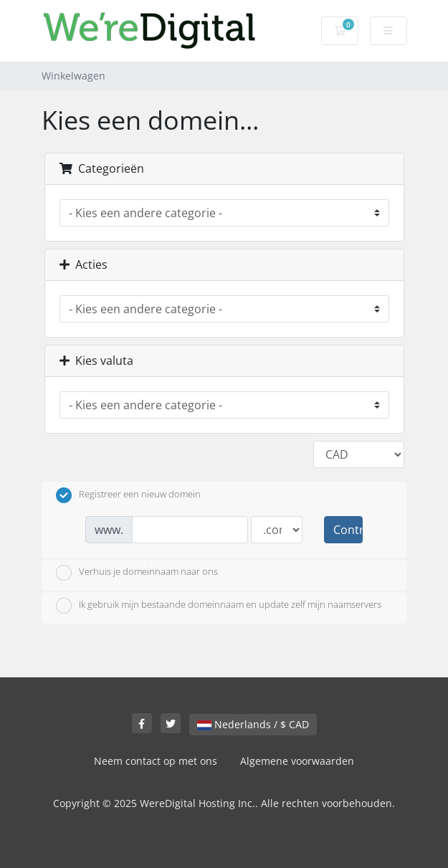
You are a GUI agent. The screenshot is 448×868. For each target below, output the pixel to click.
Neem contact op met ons (156, 761)
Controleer (348, 530)
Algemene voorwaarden (297, 761)
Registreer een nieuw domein (128, 495)
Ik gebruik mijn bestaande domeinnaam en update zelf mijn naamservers (219, 606)
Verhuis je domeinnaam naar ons (137, 573)
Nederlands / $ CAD (253, 724)
